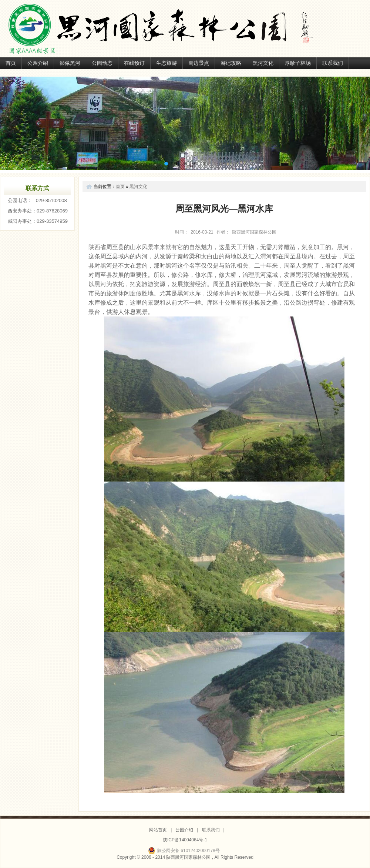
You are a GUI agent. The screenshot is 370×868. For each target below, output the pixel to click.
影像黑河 (70, 63)
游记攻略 (231, 63)
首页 (11, 63)
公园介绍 (38, 63)
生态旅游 (166, 63)
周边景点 (199, 63)
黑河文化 (263, 63)
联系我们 (333, 63)
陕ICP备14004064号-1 (185, 840)
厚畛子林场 (298, 63)
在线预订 (134, 63)
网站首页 (158, 830)
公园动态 (102, 63)
